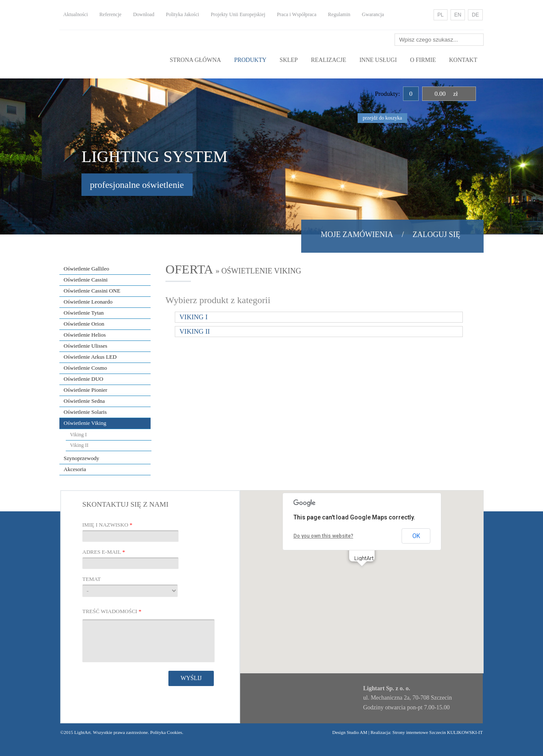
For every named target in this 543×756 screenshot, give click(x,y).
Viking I (78, 435)
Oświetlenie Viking (85, 423)
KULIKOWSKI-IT (464, 732)
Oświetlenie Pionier (85, 390)
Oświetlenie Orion (84, 324)
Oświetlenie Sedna (84, 401)
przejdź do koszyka (382, 118)
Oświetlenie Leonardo (88, 302)
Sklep (289, 60)
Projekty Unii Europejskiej (238, 14)
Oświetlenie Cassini (86, 280)
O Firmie (423, 60)
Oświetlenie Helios (85, 335)
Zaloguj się (437, 234)
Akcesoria (75, 469)
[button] (362, 574)
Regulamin (339, 14)
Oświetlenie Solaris (85, 412)
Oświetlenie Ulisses (85, 346)
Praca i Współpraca (297, 14)
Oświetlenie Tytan (84, 313)
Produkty (250, 60)
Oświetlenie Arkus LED (90, 357)
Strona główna (195, 60)
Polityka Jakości (182, 14)
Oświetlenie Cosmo (85, 368)
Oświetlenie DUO (84, 379)
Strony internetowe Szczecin (419, 732)
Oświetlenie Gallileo (86, 269)
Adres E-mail (104, 552)
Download (144, 14)
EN (458, 15)
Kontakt (463, 60)
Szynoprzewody (81, 458)
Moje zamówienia (357, 234)
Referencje (110, 14)
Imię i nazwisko (107, 525)
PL (441, 15)
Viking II (79, 445)
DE (475, 15)
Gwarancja (373, 14)
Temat (91, 579)
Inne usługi (378, 60)
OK (416, 536)
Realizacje (329, 60)
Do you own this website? (323, 536)
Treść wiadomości (112, 611)
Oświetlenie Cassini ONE (92, 291)
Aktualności (76, 14)
